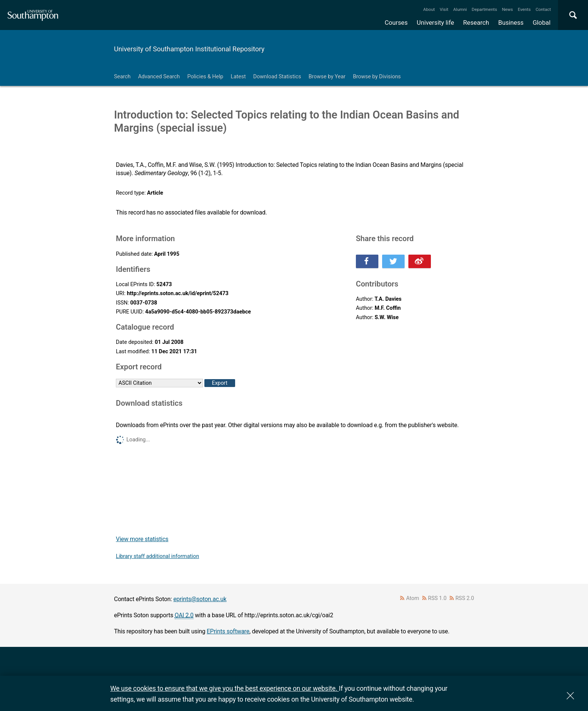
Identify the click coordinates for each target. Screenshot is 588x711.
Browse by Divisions (377, 77)
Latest (238, 77)
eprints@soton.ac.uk (200, 599)
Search (122, 77)
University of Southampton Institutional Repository (189, 49)
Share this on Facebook (367, 261)
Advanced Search (159, 77)
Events (524, 9)
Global (541, 22)
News (507, 9)
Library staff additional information (157, 556)
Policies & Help (205, 77)
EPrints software (228, 631)
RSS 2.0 (465, 598)
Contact (543, 9)
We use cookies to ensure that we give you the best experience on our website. (224, 688)
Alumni (460, 9)
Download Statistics (277, 77)
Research (476, 22)
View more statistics (142, 539)
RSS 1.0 (437, 598)
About (429, 9)
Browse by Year (327, 77)
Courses (396, 22)
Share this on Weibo (420, 261)
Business (511, 22)
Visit (444, 9)
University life (435, 22)
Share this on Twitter (393, 261)
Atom (413, 598)
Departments (484, 9)
